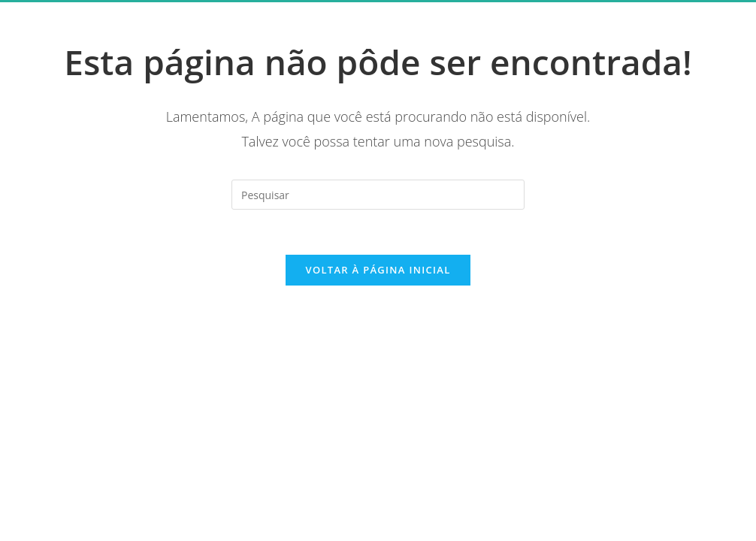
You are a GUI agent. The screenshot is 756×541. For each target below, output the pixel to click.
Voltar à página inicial (378, 270)
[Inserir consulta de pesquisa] (378, 195)
